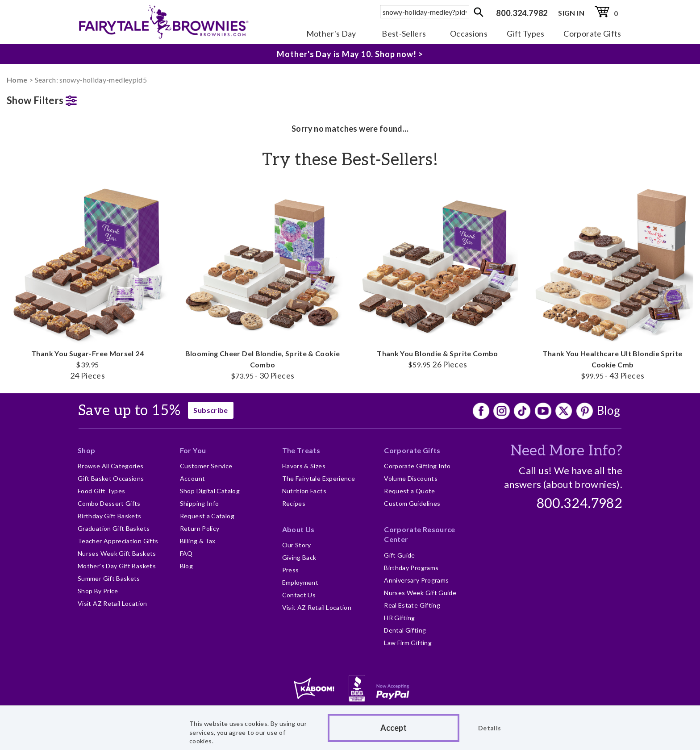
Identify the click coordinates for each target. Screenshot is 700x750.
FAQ (186, 553)
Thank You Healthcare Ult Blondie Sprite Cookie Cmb (612, 282)
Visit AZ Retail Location (112, 603)
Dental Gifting (405, 630)
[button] (87, 98)
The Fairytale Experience (319, 478)
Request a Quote (409, 491)
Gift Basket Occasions (111, 478)
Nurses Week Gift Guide (420, 593)
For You (193, 450)
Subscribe (210, 410)
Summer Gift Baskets (109, 578)
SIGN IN (571, 13)
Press (291, 570)
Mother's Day (331, 33)
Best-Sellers (404, 33)
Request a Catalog (207, 516)
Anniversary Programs (416, 580)
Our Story (297, 545)
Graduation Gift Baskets (114, 528)
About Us (298, 529)
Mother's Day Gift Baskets (117, 566)
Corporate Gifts (592, 33)
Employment (300, 582)
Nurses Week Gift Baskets (117, 553)
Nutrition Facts (304, 491)
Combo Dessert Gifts (109, 503)
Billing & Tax (198, 541)
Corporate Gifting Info (417, 466)
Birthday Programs (411, 568)
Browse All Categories (111, 466)
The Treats (301, 450)
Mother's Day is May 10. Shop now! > (350, 54)
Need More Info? (566, 451)
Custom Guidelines (412, 503)
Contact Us (299, 595)
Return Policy (200, 528)
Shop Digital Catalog (210, 491)
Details (490, 728)
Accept (394, 728)
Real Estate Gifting (412, 605)
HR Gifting (400, 618)
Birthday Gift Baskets (110, 516)
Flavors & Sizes (304, 466)
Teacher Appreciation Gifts (118, 541)
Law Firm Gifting (408, 643)
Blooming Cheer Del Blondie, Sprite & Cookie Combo (262, 282)
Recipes (294, 503)
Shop (86, 450)
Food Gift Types (101, 491)
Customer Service (206, 466)
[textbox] (425, 12)
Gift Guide (400, 555)
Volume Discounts (411, 478)
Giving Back (299, 557)
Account (193, 478)
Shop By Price (98, 591)
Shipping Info (200, 503)
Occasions (469, 33)
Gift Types (526, 33)
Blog (608, 410)
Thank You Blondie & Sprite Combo (437, 276)
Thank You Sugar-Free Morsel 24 (87, 282)
